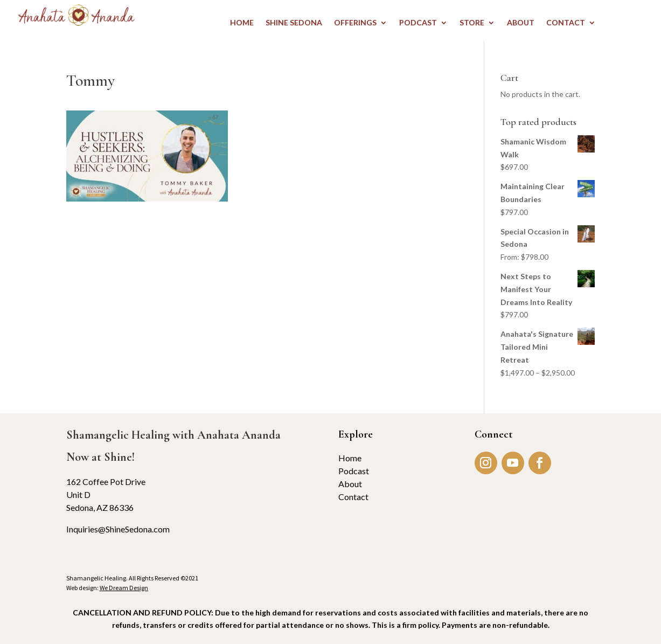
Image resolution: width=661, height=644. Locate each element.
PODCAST (418, 23)
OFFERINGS (355, 23)
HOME (242, 23)
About (350, 484)
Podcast (354, 471)
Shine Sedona (294, 23)
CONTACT (566, 23)
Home (350, 458)
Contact (353, 497)
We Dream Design (124, 588)
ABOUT (521, 23)
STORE (472, 23)
